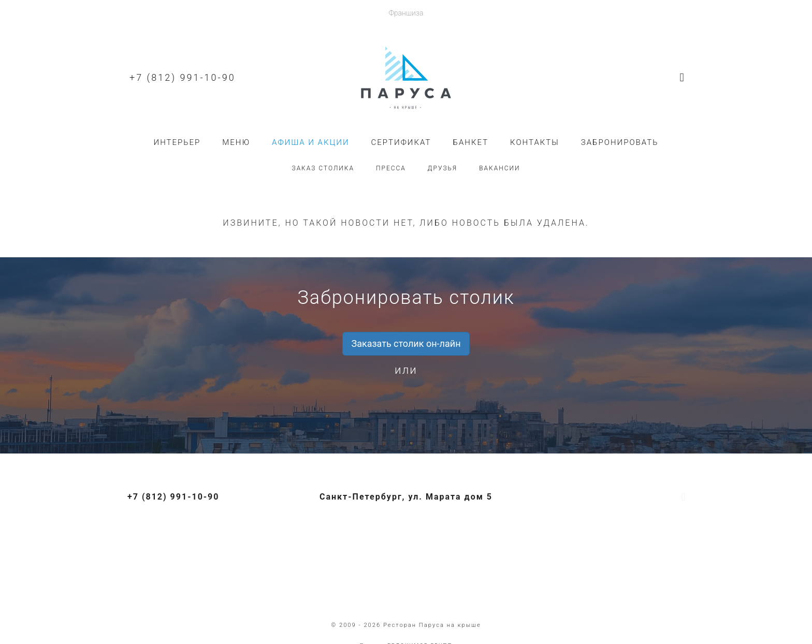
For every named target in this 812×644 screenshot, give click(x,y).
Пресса (391, 168)
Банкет (470, 142)
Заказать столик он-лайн (406, 343)
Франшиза (406, 13)
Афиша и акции (311, 142)
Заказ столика (323, 168)
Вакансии (499, 168)
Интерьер (177, 142)
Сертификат (401, 142)
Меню (236, 142)
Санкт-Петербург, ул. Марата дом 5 (406, 497)
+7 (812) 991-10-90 (183, 77)
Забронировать (620, 142)
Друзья (443, 168)
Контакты (535, 142)
